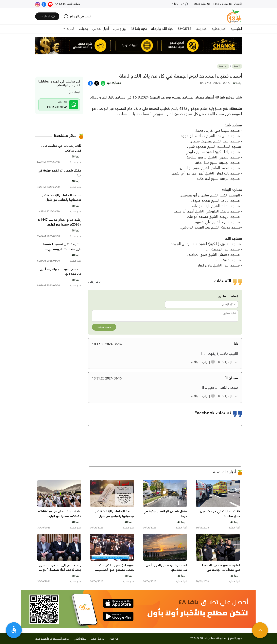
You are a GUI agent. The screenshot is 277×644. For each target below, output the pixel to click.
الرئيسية (236, 29)
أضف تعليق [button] (104, 327)
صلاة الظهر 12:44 (69, 4)
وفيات (83, 29)
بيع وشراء (120, 29)
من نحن (114, 639)
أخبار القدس (101, 29)
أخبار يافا (201, 29)
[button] (209, 362)
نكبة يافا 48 (139, 29)
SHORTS (185, 29)
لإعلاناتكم (80, 639)
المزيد (70, 29)
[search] (77, 16)
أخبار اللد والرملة (162, 29)
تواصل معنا (98, 639)
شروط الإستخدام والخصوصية (52, 639)
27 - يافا (181, 4)
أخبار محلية (219, 29)
